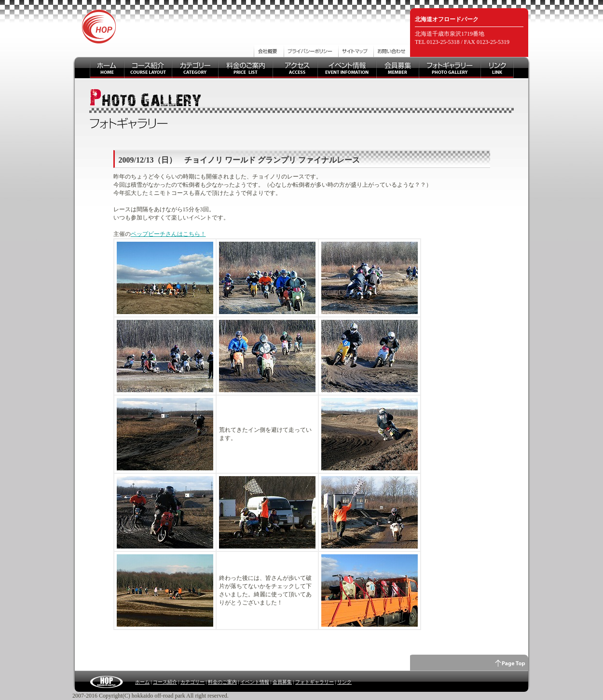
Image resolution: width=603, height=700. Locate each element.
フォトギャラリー (315, 682)
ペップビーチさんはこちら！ (168, 234)
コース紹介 (165, 682)
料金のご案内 (222, 682)
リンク (344, 682)
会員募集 (282, 682)
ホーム (142, 682)
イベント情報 (255, 682)
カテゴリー (192, 682)
